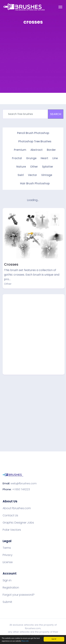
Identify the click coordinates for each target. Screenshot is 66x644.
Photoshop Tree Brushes (35, 141)
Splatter (48, 167)
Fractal (17, 158)
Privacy (8, 555)
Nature (21, 167)
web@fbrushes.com (24, 483)
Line (55, 158)
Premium (20, 150)
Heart (44, 158)
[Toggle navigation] (60, 7)
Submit (7, 602)
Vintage (47, 175)
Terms (7, 548)
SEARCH (56, 114)
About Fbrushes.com (17, 508)
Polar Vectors (12, 530)
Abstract (37, 150)
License (8, 562)
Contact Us (10, 515)
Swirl (21, 175)
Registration (11, 588)
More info (25, 641)
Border (51, 150)
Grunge (31, 158)
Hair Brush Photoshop (35, 183)
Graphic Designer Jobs (18, 523)
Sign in (7, 580)
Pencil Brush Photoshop (33, 133)
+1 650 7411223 (21, 489)
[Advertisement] (33, 61)
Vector (32, 175)
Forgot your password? (19, 595)
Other (34, 167)
